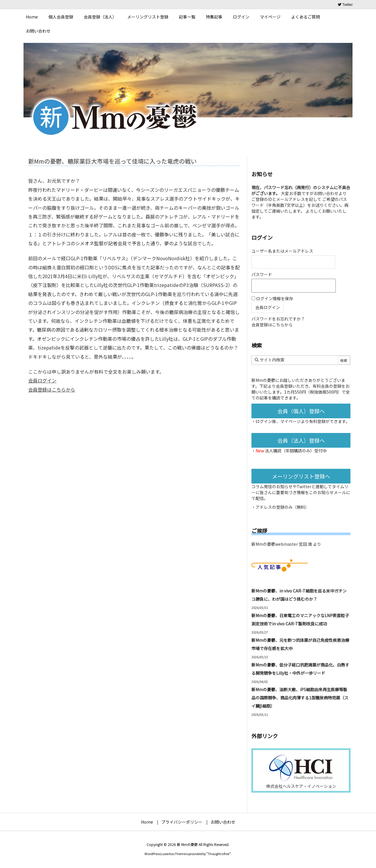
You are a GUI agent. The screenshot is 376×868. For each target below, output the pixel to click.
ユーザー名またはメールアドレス (282, 251)
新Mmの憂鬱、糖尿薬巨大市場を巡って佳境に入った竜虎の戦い (112, 161)
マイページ (291, 421)
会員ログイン (42, 380)
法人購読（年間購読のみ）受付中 (296, 451)
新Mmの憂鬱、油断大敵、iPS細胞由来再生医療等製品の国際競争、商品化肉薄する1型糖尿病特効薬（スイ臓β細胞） (300, 698)
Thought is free (219, 854)
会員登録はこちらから (52, 389)
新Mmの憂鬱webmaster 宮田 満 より (286, 544)
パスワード (262, 274)
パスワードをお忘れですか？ (278, 319)
